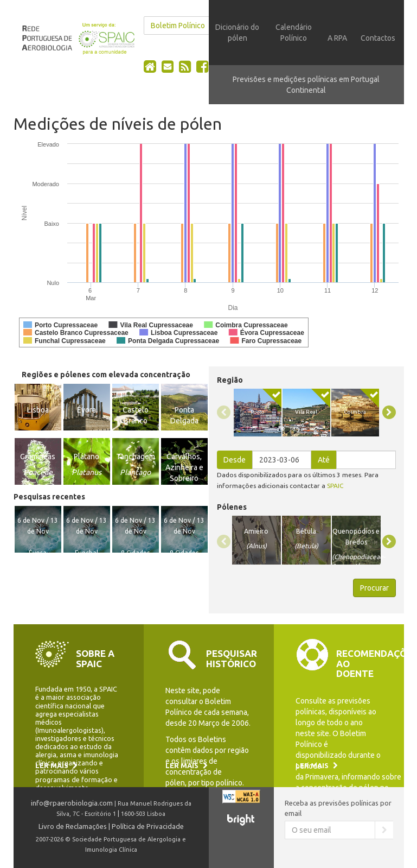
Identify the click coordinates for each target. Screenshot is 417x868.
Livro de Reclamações (73, 826)
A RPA (337, 38)
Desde (235, 460)
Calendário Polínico (294, 33)
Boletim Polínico (178, 26)
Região (230, 380)
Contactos (378, 38)
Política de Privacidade (148, 826)
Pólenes (232, 507)
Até (324, 460)
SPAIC (335, 486)
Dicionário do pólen (237, 33)
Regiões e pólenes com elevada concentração (106, 375)
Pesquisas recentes (49, 497)
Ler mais (56, 765)
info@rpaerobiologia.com (72, 803)
